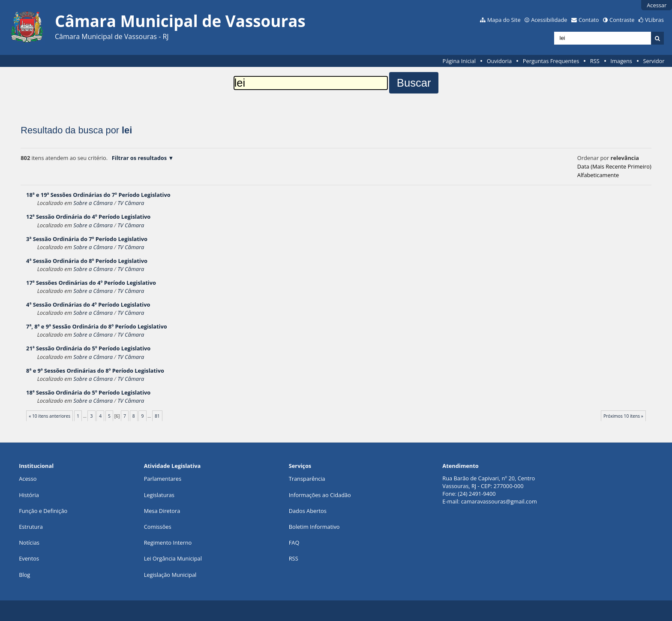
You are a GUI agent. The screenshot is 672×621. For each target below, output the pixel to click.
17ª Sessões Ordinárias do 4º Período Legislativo (91, 283)
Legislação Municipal (170, 575)
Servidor (654, 61)
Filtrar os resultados (139, 158)
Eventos (29, 558)
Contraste (622, 20)
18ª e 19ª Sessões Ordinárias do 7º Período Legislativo (98, 195)
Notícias (29, 543)
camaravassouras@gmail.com (499, 501)
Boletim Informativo (314, 527)
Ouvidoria (499, 61)
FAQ (294, 543)
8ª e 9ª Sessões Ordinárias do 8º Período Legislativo (95, 371)
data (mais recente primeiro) (614, 166)
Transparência (307, 479)
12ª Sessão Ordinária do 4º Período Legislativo (88, 217)
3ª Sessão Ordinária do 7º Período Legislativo (87, 239)
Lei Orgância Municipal (173, 558)
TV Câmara (131, 203)
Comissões (158, 527)
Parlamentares (163, 479)
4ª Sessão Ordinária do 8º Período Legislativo (87, 261)
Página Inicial (459, 61)
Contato (589, 20)
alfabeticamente (598, 175)
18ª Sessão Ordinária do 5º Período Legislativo (88, 392)
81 (157, 416)
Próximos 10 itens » (623, 416)
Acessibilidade (549, 20)
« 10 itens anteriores (49, 416)
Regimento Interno (168, 543)
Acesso (28, 479)
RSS (595, 61)
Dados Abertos (308, 511)
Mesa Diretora (162, 511)
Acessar (657, 5)
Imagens (621, 61)
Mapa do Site (504, 20)
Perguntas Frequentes (551, 61)
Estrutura (31, 527)
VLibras (654, 20)
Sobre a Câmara (93, 203)
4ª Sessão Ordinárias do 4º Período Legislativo (88, 304)
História (29, 495)
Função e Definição (43, 511)
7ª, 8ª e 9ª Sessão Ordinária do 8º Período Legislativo (97, 326)
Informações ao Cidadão (320, 495)
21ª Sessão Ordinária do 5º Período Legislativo (88, 348)
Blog (24, 575)
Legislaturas (159, 495)
